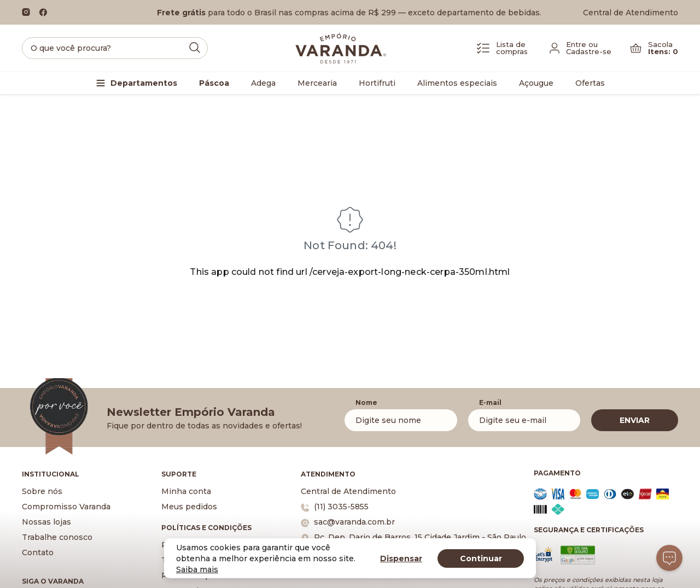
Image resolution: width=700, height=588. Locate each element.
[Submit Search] (195, 48)
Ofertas (590, 83)
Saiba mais (197, 569)
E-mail (490, 402)
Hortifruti (377, 83)
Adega (263, 83)
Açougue (536, 83)
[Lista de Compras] (502, 48)
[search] (115, 48)
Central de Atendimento (631, 13)
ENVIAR (635, 420)
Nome (366, 402)
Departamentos (144, 83)
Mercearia (317, 83)
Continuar (481, 558)
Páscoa (214, 83)
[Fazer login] (581, 48)
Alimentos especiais (457, 83)
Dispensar (401, 558)
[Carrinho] (654, 48)
